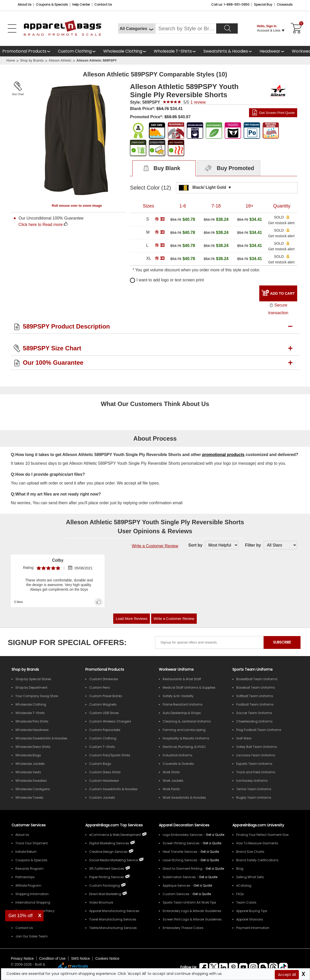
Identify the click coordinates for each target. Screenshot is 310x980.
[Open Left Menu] (12, 28)
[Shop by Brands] (25, 669)
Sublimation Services (179, 877)
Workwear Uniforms (176, 669)
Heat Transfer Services (180, 852)
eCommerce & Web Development (115, 835)
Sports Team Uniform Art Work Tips (189, 902)
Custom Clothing (75, 51)
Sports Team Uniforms (252, 669)
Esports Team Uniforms (254, 764)
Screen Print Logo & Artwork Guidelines (192, 919)
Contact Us (103, 4)
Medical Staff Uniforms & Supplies (189, 687)
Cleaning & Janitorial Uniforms (187, 721)
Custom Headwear (104, 781)
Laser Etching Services (180, 860)
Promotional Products (24, 51)
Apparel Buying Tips (252, 911)
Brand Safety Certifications (257, 860)
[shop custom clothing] (78, 51)
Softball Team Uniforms (255, 696)
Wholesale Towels (29, 798)
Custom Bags (100, 764)
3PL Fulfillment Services (107, 869)
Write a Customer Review (155, 546)
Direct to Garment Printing (183, 869)
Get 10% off (21, 916)
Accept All (287, 975)
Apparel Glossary (250, 919)
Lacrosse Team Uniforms (256, 755)
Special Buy (263, 4)
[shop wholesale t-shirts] (176, 51)
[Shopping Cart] (295, 28)
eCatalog (244, 885)
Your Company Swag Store (37, 696)
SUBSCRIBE (282, 642)
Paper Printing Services (107, 877)
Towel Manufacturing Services (113, 919)
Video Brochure (101, 902)
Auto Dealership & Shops (182, 713)
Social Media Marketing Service (113, 860)
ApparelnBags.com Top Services (114, 825)
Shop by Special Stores (33, 679)
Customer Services (29, 825)
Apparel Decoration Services (184, 825)
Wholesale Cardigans (33, 789)
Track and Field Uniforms (256, 772)
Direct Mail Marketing (105, 894)
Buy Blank (159, 169)
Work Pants (171, 789)
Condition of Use (53, 958)
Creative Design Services (108, 852)
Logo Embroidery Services (183, 835)
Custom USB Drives (104, 713)
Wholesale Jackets (30, 764)
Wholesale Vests (28, 772)
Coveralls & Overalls (178, 764)
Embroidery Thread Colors (183, 928)
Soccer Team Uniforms (254, 713)
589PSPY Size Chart (52, 348)
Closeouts (285, 4)
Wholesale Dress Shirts (33, 747)
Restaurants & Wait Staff (182, 679)
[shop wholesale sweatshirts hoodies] (229, 51)
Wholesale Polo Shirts (32, 721)
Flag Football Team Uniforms (259, 730)
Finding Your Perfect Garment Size (262, 835)
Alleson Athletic (60, 61)
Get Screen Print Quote (277, 113)
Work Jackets (173, 781)
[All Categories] (137, 28)
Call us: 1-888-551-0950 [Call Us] (230, 4)
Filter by (253, 545)
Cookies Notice (107, 958)
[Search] (227, 28)
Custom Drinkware (104, 679)
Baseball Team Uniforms (256, 687)
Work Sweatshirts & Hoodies (184, 798)
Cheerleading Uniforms (254, 721)
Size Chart (18, 94)
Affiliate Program (28, 885)
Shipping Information (32, 894)
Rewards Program (29, 869)
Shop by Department (31, 687)
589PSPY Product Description (66, 326)
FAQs (240, 894)
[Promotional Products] (28, 51)
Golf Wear (244, 738)
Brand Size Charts (250, 852)
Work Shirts (171, 772)
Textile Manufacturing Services (113, 928)
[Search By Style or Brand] (186, 28)
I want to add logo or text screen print (167, 280)
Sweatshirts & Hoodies (226, 51)
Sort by (195, 545)
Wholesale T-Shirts (173, 51)
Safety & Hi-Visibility (178, 696)
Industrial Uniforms (178, 755)
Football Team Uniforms (255, 704)
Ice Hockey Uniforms (252, 781)
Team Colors (246, 902)
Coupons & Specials (31, 860)
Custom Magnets (103, 704)
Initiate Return (26, 852)
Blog (240, 869)
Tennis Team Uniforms (254, 789)
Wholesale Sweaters (31, 781)
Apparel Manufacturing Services (114, 911)
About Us (25, 4)
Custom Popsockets (105, 730)
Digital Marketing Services (109, 843)
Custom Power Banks (106, 696)
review (198, 102)
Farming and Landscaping (184, 730)
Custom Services (176, 894)
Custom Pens (100, 687)
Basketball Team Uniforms (257, 679)
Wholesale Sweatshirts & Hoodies (41, 738)
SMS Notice (80, 958)
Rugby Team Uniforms (254, 798)
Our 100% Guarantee (53, 363)
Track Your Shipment (32, 843)
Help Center (81, 4)
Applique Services (177, 885)
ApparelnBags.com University (258, 825)
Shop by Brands (32, 61)
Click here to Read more (41, 225)
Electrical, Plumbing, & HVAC (184, 747)
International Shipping (33, 902)
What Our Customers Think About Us (155, 404)
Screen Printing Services (181, 843)
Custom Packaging (105, 885)
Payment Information (253, 928)
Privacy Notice (22, 958)
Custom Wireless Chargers (110, 721)
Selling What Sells (250, 877)
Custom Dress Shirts (105, 772)
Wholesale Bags (28, 755)
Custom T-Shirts (102, 747)
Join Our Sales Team (32, 936)
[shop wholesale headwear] (273, 51)
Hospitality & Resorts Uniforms (186, 738)
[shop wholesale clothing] (126, 51)
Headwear (270, 51)
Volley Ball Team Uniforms (257, 747)
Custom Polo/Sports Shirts (110, 755)
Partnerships (25, 877)
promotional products (223, 455)
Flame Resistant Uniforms (183, 704)
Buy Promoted (229, 169)
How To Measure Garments (257, 843)
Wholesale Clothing (123, 51)
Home (11, 61)
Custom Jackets (102, 798)
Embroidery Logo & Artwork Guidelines (192, 911)
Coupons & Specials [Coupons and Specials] (52, 4)
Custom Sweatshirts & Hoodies (113, 789)
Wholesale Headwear (32, 730)
